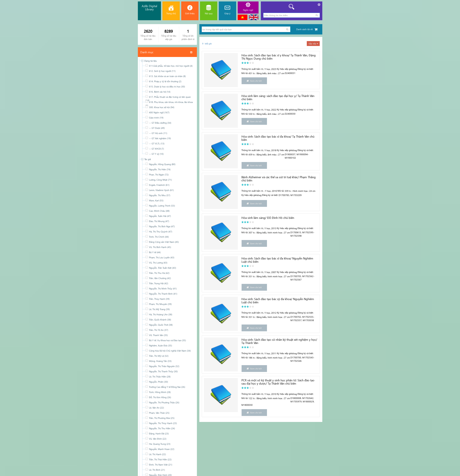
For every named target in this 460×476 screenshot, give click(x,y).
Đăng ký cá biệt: (305, 69)
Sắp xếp (313, 43)
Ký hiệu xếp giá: (285, 69)
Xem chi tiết (254, 81)
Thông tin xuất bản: (251, 69)
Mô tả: (245, 73)
